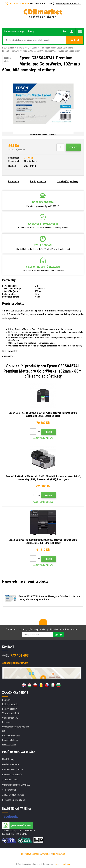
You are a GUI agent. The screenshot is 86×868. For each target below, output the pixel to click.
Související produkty (68, 181)
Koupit (73, 147)
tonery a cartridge (63, 864)
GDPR (5, 731)
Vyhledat (75, 40)
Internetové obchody (30, 854)
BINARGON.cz (59, 854)
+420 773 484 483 (17, 3)
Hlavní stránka (8, 48)
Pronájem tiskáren (10, 740)
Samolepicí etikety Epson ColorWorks (57, 48)
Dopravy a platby (9, 709)
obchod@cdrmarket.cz (68, 3)
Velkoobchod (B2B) (11, 713)
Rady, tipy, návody (10, 704)
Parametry (13, 181)
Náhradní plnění (9, 745)
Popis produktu (38, 181)
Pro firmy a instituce (11, 736)
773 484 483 (15, 655)
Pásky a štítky (23, 48)
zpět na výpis (7, 60)
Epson (35, 48)
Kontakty (6, 700)
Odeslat (58, 635)
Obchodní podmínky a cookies (16, 727)
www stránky (47, 854)
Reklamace (7, 722)
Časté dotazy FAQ (10, 718)
